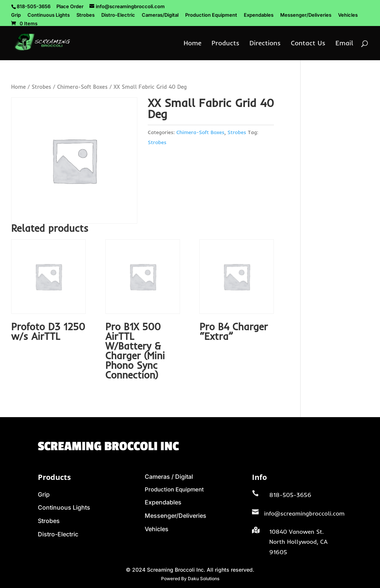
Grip (16, 15)
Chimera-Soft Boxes (82, 87)
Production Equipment (211, 15)
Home (193, 44)
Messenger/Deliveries (306, 15)
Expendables (259, 15)
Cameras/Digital (160, 15)
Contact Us (308, 44)
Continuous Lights (49, 15)
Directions (265, 44)
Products (225, 44)
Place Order (70, 6)
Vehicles (348, 15)
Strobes (86, 15)
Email (344, 44)
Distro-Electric (118, 15)
